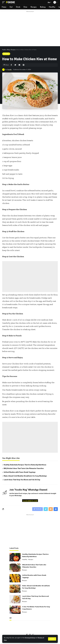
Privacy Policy (30, 638)
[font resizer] (49, 2)
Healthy (25, 560)
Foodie (10, 2)
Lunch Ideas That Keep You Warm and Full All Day (22, 480)
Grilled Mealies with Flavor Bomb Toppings (20, 472)
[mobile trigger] (4, 2)
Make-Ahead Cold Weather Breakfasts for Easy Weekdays (25, 476)
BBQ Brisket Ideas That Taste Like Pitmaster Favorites (24, 468)
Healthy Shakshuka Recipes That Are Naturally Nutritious (25, 465)
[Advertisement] (32, 29)
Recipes (6, 54)
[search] (45, 2)
